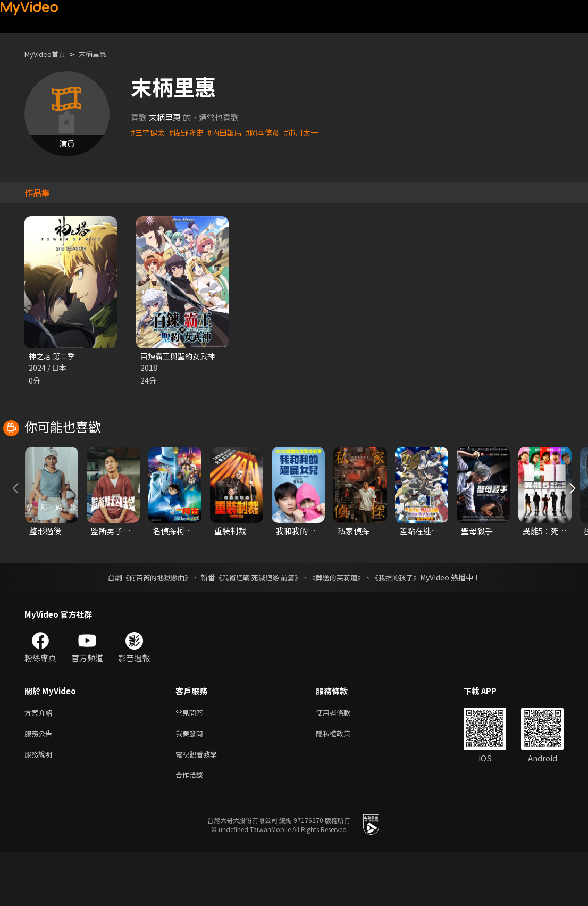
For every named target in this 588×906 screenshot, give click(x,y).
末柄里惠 (102, 54)
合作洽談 (191, 828)
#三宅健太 (149, 132)
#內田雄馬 (230, 132)
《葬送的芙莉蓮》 (341, 625)
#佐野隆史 (189, 132)
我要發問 (191, 783)
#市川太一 (310, 132)
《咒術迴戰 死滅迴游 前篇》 (257, 625)
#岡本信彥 (270, 132)
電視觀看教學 (199, 806)
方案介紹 (40, 761)
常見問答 (191, 761)
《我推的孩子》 (404, 625)
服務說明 (40, 806)
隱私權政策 (342, 783)
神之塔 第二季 (53, 356)
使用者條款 (342, 761)
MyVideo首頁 (49, 54)
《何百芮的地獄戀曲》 (150, 625)
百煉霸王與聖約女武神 (180, 356)
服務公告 (40, 783)
